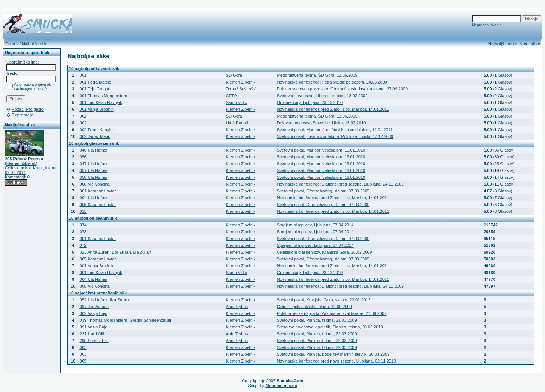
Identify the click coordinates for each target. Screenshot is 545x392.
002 (83, 116)
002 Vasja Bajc (93, 313)
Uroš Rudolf (237, 123)
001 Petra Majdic (95, 82)
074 (83, 225)
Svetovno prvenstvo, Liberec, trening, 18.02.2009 (322, 96)
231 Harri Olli (92, 334)
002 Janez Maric (95, 136)
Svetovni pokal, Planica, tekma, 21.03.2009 (317, 320)
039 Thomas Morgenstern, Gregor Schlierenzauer (125, 320)
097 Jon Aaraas (94, 307)
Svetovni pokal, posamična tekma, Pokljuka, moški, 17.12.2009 (335, 136)
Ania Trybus (237, 307)
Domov (12, 44)
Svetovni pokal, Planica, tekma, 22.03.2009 (317, 334)
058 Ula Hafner (93, 177)
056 (83, 157)
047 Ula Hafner (93, 164)
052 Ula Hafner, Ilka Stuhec (105, 300)
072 (83, 245)
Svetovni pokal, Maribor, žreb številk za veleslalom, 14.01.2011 (335, 130)
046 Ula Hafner (93, 150)
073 (83, 232)
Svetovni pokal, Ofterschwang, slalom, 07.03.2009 (323, 191)
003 (83, 347)
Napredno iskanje (487, 25)
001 (83, 75)
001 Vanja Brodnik (96, 109)
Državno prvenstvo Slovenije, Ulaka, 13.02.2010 (322, 123)
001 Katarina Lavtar (98, 191)
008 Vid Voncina (94, 184)
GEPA (232, 96)
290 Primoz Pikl (94, 341)
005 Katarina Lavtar (98, 205)
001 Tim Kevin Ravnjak (101, 102)
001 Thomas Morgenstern (103, 96)
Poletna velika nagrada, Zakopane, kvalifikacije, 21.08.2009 (332, 313)
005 (83, 361)
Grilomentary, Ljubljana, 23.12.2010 (310, 102)
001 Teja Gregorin (96, 89)
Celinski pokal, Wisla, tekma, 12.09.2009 (315, 307)
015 (83, 211)
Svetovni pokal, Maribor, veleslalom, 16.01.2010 (321, 150)
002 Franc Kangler (97, 130)
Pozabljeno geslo (28, 109)
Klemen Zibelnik (21, 163)
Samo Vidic (236, 102)
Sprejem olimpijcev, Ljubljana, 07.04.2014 (315, 225)
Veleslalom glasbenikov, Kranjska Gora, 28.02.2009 (325, 252)
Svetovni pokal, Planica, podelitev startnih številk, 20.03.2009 (333, 354)
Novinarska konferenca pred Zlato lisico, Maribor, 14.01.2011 (333, 109)
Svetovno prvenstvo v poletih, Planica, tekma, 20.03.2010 (330, 327)
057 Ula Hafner (93, 170)
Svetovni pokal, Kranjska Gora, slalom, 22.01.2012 (324, 300)
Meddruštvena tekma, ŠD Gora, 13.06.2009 (317, 75)
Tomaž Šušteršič (241, 89)
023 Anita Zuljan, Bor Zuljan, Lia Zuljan (115, 252)
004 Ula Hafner (93, 198)
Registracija (23, 115)
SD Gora (234, 75)
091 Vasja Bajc (93, 327)
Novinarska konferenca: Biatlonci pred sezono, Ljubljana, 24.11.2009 (340, 184)
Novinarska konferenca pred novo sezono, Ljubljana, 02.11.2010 (336, 361)
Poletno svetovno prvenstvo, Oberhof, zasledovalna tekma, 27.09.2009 (343, 89)
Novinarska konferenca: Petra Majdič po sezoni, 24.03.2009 (332, 82)
